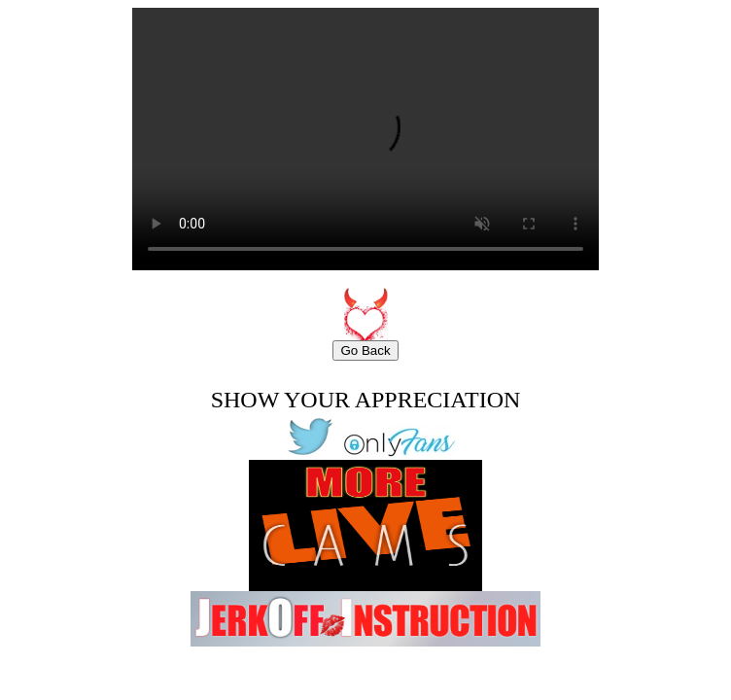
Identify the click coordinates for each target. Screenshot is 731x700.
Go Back (365, 350)
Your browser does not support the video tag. (365, 139)
